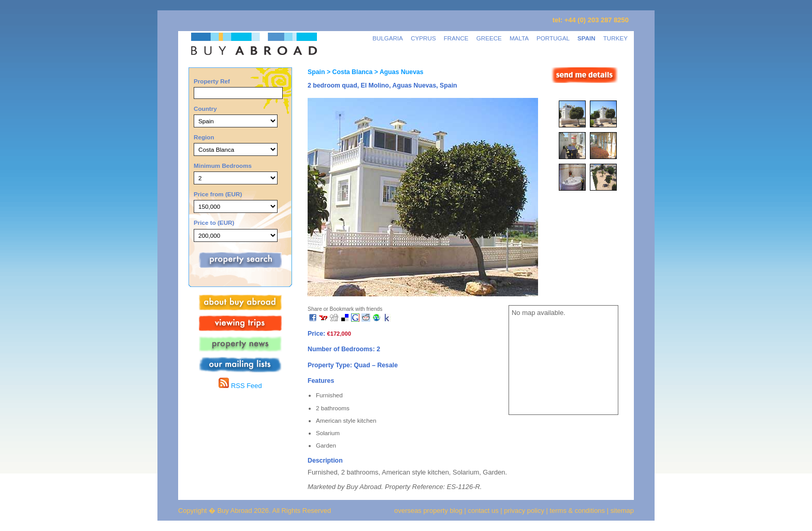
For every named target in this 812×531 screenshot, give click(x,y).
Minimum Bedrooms (223, 166)
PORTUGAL (553, 38)
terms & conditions (578, 511)
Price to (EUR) (214, 223)
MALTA (519, 38)
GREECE (489, 38)
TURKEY (615, 38)
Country (205, 109)
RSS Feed (240, 386)
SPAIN (586, 38)
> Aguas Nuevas (398, 72)
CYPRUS (423, 38)
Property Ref (212, 81)
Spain (316, 72)
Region (204, 137)
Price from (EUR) (218, 194)
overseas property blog (428, 511)
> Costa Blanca (349, 72)
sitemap (621, 511)
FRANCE (456, 38)
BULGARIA (388, 38)
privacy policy (524, 511)
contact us (483, 511)
